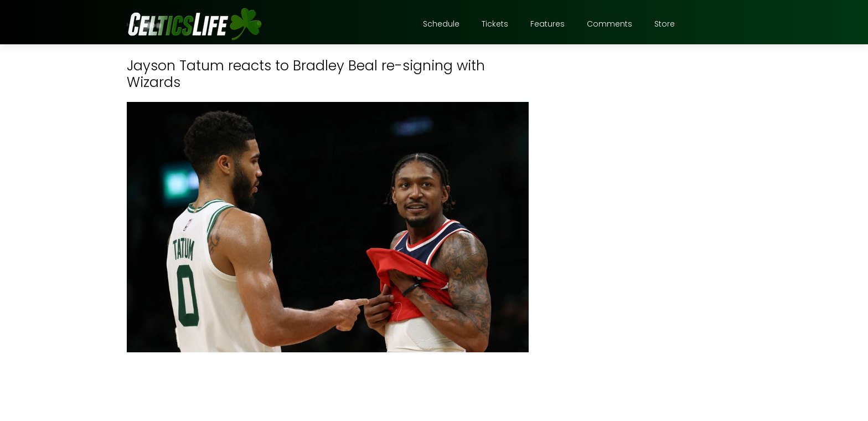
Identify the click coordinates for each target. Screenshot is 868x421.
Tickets (495, 24)
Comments (609, 24)
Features (547, 24)
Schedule (441, 24)
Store (665, 24)
